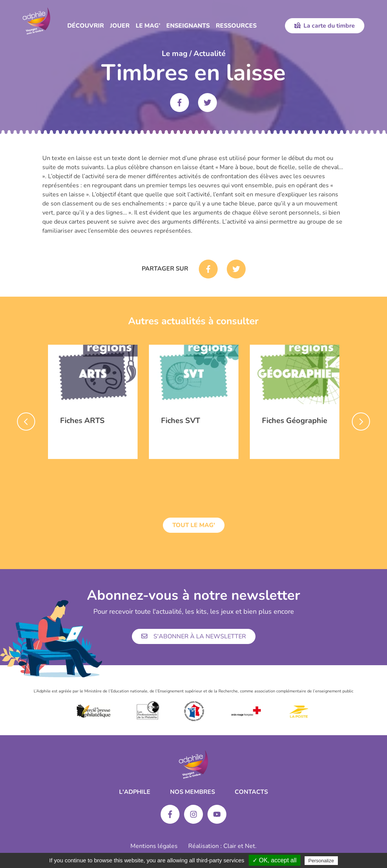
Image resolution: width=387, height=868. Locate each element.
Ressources (236, 26)
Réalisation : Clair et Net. (222, 846)
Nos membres (193, 792)
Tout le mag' (194, 525)
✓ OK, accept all (275, 860)
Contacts (251, 792)
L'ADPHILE (135, 792)
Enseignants (188, 26)
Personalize (321, 861)
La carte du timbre (325, 26)
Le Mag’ (148, 26)
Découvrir (86, 26)
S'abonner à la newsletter (194, 636)
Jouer (120, 26)
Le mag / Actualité (194, 54)
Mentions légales (154, 846)
